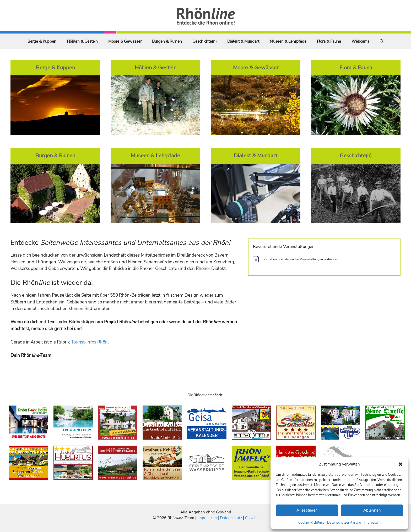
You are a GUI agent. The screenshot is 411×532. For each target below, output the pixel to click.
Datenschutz (231, 518)
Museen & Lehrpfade (288, 41)
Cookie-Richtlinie (311, 523)
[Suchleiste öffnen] (382, 41)
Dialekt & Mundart (243, 41)
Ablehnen (372, 510)
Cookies (252, 518)
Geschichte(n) (205, 41)
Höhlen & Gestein (82, 41)
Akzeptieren (307, 510)
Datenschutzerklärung (344, 523)
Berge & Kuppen (42, 41)
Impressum (372, 523)
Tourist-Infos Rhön (89, 342)
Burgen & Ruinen (167, 41)
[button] (401, 464)
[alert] (324, 259)
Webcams (360, 41)
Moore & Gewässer (125, 41)
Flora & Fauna (329, 41)
